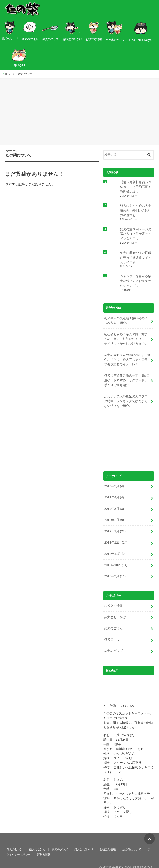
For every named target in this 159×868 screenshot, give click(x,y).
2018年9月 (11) (115, 570)
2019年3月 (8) (114, 504)
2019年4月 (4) (114, 493)
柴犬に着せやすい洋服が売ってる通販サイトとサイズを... (136, 256)
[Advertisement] (79, 112)
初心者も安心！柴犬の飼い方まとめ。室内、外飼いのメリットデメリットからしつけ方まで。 (126, 336)
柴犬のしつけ (113, 632)
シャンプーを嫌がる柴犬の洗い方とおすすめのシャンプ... (136, 279)
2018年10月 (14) (116, 559)
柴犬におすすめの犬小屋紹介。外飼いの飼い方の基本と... (136, 210)
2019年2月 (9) (114, 515)
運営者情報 (41, 846)
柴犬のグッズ (113, 643)
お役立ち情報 (113, 599)
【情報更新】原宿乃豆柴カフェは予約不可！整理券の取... (136, 187)
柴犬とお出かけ (115, 610)
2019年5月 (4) (114, 482)
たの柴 (123, 858)
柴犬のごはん (113, 621)
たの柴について (130, 841)
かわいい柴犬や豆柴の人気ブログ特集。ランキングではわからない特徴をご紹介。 (126, 397)
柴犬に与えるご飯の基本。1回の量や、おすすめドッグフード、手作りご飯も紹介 (127, 377)
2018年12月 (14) (116, 537)
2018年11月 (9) (115, 548)
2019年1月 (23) (115, 526)
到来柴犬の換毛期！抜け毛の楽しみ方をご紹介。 (126, 318)
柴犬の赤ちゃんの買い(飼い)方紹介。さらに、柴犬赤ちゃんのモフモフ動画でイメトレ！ (127, 357)
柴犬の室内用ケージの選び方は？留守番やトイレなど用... (136, 233)
